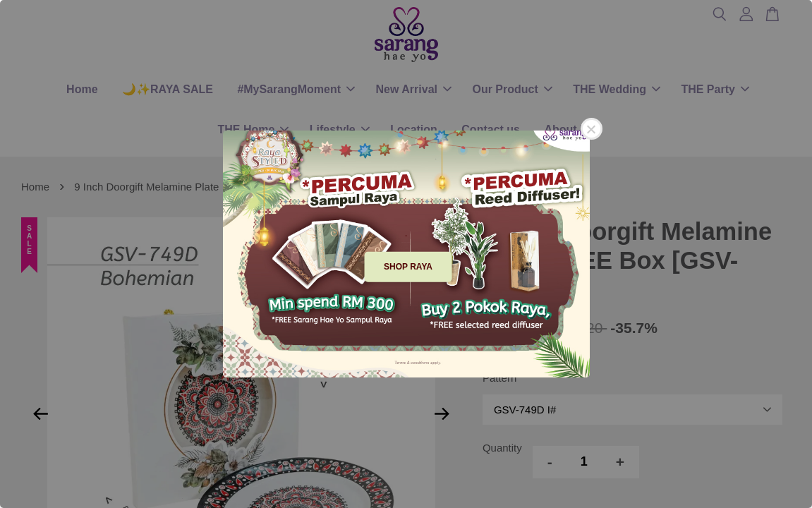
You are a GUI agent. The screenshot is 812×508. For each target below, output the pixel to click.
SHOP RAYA (408, 267)
